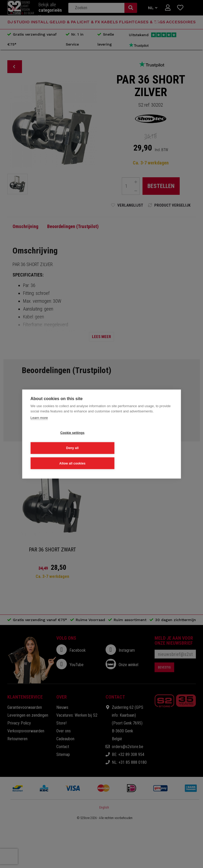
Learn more (39, 426)
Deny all (110, 440)
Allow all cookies (56, 455)
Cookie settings (56, 440)
